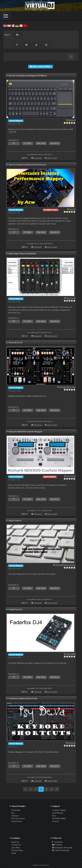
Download (16, 810)
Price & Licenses (18, 818)
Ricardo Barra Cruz (68, 387)
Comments (38, 158)
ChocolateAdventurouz (66, 565)
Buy (13, 813)
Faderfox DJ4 (15, 609)
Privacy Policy (17, 850)
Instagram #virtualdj (62, 848)
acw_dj (73, 209)
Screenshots (17, 821)
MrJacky (72, 120)
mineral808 (71, 654)
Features (15, 816)
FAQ (54, 816)
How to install (52, 158)
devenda (72, 743)
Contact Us (16, 845)
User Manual (58, 813)
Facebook (57, 842)
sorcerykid (71, 476)
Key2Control (15, 520)
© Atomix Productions (41, 865)
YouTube (57, 845)
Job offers (16, 848)
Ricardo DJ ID (16, 342)
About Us (15, 842)
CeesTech (71, 298)
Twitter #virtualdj (61, 850)
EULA (14, 853)
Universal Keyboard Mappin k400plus (28, 76)
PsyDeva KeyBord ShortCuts (23, 698)
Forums (55, 821)
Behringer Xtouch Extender (22, 254)
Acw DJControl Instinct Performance (27, 165)
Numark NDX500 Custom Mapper (26, 432)
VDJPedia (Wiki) (59, 818)
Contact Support (59, 810)
